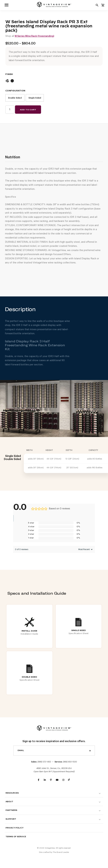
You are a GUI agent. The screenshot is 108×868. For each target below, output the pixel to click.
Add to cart (28, 110)
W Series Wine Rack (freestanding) (34, 36)
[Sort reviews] (85, 549)
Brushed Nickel (7, 81)
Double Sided (15, 98)
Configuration (15, 91)
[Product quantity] (10, 110)
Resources (12, 793)
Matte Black (12, 81)
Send (90, 751)
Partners (11, 810)
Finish (9, 74)
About (9, 802)
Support (11, 819)
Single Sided (35, 98)
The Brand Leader (61, 852)
